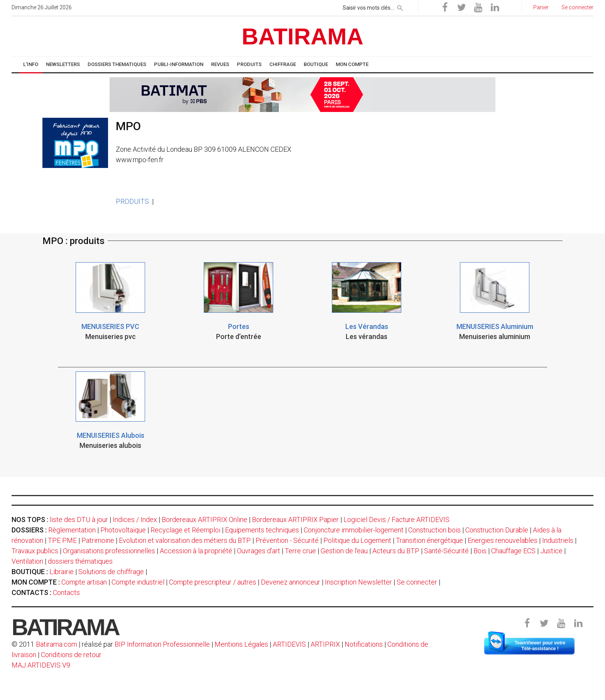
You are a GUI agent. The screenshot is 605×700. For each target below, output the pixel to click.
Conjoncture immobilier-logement (354, 530)
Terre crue (300, 551)
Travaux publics (35, 551)
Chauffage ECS (513, 551)
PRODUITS (132, 201)
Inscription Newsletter (358, 582)
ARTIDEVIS (289, 644)
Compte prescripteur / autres (213, 582)
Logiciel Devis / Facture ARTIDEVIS (396, 519)
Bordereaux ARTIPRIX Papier (295, 519)
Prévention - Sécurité (287, 540)
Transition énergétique (429, 540)
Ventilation (27, 561)
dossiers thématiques (80, 561)
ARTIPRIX (325, 644)
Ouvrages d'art (259, 551)
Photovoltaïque (123, 530)
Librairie (62, 572)
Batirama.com (57, 644)
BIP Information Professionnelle (162, 644)
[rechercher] (400, 7)
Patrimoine (98, 540)
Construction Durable (497, 530)
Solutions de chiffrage (111, 572)
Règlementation (72, 530)
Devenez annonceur (291, 582)
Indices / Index (135, 519)
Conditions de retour (71, 655)
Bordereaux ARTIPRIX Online (204, 519)
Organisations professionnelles (109, 551)
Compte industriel (138, 582)
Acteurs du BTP (396, 551)
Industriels (558, 540)
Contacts (66, 592)
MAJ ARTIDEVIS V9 (41, 665)
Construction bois (434, 530)
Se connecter (417, 582)
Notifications (364, 644)
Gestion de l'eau (344, 551)
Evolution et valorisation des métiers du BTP (185, 540)
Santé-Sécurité (446, 551)
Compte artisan (84, 582)
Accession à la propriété (196, 551)
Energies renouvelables (503, 540)
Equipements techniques (262, 530)
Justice (551, 551)
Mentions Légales (241, 644)
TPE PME (62, 540)
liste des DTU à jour (79, 519)
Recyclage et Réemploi (185, 530)
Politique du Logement (357, 540)
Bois (480, 551)
